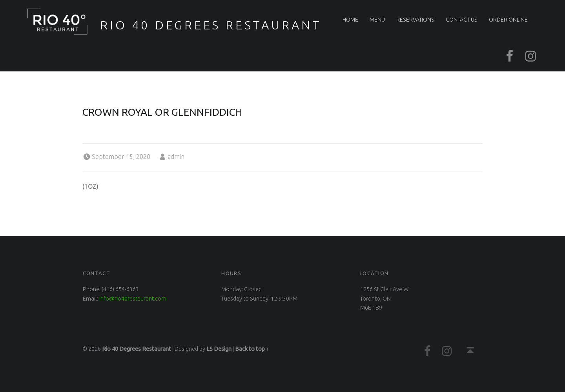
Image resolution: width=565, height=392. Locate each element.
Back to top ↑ (252, 349)
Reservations (415, 20)
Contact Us (462, 20)
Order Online (508, 20)
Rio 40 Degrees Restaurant (211, 25)
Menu (377, 20)
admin (176, 157)
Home (350, 20)
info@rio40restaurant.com (133, 299)
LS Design (219, 349)
